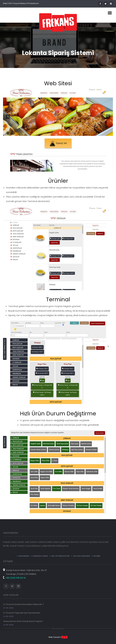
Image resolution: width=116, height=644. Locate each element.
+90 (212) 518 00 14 (15, 578)
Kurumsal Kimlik (40, 556)
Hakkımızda (24, 556)
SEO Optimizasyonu (60, 556)
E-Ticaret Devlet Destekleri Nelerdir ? (24, 604)
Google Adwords (81, 556)
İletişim (97, 556)
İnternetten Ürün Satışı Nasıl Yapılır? (23, 621)
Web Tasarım (55, 637)
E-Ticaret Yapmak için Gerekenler (22, 613)
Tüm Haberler (58, 629)
